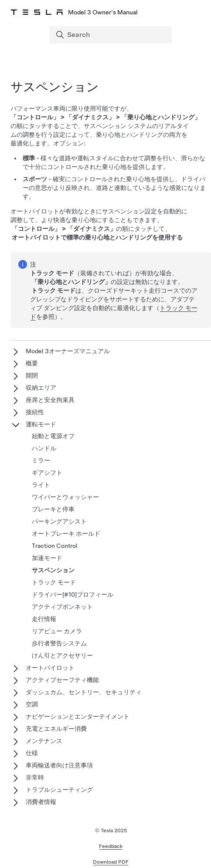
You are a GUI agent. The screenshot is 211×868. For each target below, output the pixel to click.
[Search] (112, 35)
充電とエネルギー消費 (56, 729)
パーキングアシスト (59, 521)
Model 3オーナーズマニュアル (68, 351)
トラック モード (54, 582)
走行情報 (44, 619)
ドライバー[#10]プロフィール (73, 594)
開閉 (32, 375)
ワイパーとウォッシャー (65, 497)
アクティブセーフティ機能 (62, 680)
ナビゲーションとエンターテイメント (78, 716)
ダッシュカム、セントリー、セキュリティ (84, 692)
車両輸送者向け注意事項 (59, 765)
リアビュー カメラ (57, 631)
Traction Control (55, 546)
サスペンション (53, 570)
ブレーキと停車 (53, 509)
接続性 (35, 412)
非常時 (35, 777)
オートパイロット (50, 668)
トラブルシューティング (59, 790)
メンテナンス (44, 741)
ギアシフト (47, 473)
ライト (41, 485)
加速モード (47, 558)
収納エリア (41, 388)
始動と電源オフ (53, 436)
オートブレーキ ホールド (66, 534)
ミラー (41, 460)
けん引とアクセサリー (62, 655)
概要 (32, 363)
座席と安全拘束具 (50, 400)
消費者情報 (41, 802)
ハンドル (44, 448)
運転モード (41, 424)
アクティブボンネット (62, 607)
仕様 (32, 753)
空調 (32, 704)
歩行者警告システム (59, 643)
